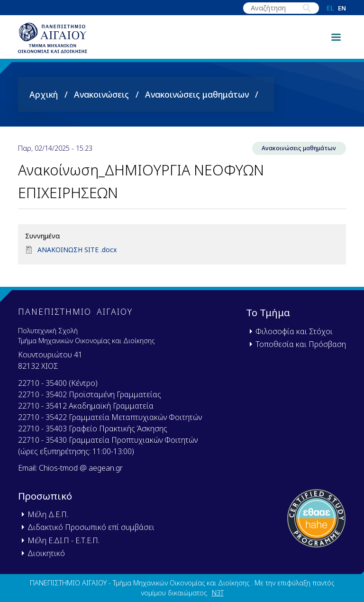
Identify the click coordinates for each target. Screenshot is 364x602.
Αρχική (44, 101)
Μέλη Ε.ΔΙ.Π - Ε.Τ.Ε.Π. (64, 540)
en (342, 8)
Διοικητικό (46, 553)
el (330, 8)
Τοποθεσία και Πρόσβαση (301, 344)
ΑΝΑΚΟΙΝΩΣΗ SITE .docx (78, 257)
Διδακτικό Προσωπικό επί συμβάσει (91, 528)
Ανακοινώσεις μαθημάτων (197, 101)
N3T (218, 593)
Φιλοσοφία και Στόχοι (294, 331)
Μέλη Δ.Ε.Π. (48, 515)
